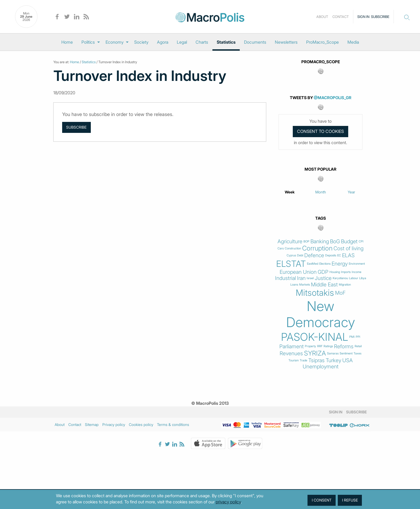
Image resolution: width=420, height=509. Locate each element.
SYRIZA (315, 353)
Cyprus (291, 255)
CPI (361, 242)
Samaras (333, 353)
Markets (305, 285)
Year (351, 192)
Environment (357, 264)
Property (310, 346)
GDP (323, 272)
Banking (320, 242)
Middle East (324, 285)
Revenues (291, 353)
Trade (303, 360)
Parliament (292, 347)
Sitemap (92, 424)
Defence (314, 255)
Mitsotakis (315, 293)
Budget (349, 242)
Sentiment (346, 353)
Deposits (331, 255)
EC (339, 255)
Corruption (317, 248)
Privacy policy (114, 424)
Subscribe (380, 17)
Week (290, 192)
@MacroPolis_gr (333, 98)
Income (357, 272)
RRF (320, 346)
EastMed (313, 264)
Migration (345, 285)
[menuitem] (67, 42)
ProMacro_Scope (322, 42)
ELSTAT (291, 264)
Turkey (333, 360)
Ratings (328, 346)
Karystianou (340, 278)
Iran (301, 278)
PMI (352, 337)
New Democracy (321, 314)
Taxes (357, 353)
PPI (358, 337)
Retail (358, 346)
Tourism (294, 360)
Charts (202, 42)
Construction (293, 248)
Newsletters (286, 42)
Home (67, 42)
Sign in (363, 17)
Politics (88, 42)
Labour (354, 278)
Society (141, 42)
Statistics (226, 42)
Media (353, 42)
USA (348, 360)
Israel (310, 278)
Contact (341, 17)
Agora (163, 42)
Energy (340, 264)
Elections (325, 264)
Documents (255, 42)
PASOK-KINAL (315, 337)
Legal (182, 42)
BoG (335, 242)
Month (321, 192)
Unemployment (321, 367)
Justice (323, 278)
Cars (281, 248)
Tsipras (316, 360)
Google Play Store (245, 443)
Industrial (286, 278)
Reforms (344, 347)
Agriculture (290, 242)
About (322, 17)
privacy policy (228, 502)
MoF (340, 293)
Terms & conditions (173, 424)
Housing (335, 272)
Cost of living (348, 248)
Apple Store (208, 443)
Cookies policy (141, 424)
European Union (298, 272)
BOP (306, 242)
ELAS (348, 255)
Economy (115, 42)
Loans (294, 285)
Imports (346, 272)
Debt (300, 255)
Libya (363, 278)
